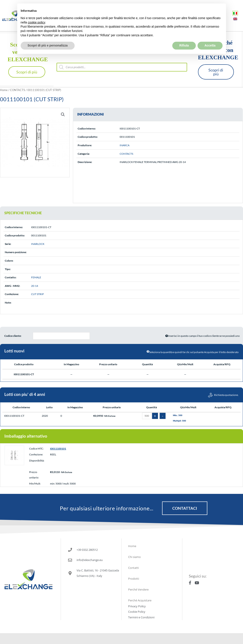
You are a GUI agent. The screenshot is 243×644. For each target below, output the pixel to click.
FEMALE (36, 277)
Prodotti (134, 579)
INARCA (125, 145)
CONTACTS (18, 90)
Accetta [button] (210, 35)
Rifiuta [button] (184, 35)
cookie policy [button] (36, 12)
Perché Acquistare (140, 600)
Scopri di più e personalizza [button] (48, 35)
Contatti (133, 568)
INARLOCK (38, 244)
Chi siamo (134, 557)
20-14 (35, 286)
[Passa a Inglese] (235, 19)
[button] (63, 115)
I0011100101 (58, 449)
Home (4, 90)
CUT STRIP (37, 294)
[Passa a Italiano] (235, 13)
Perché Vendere (138, 589)
